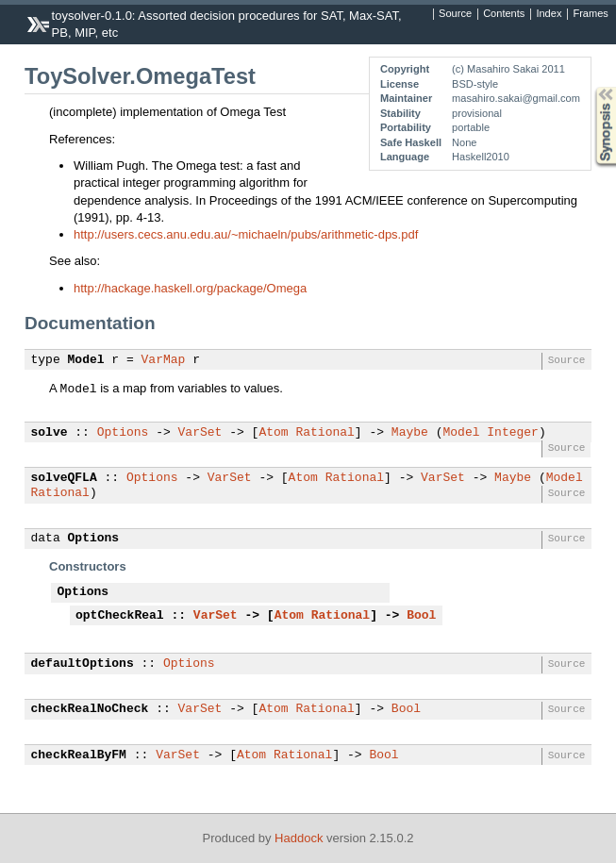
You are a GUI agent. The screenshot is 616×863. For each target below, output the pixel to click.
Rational (325, 433)
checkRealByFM (79, 755)
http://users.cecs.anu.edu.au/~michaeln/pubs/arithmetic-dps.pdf (246, 234)
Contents (504, 14)
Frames (590, 14)
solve (50, 433)
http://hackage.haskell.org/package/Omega (190, 288)
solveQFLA (64, 478)
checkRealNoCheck (90, 709)
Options (123, 433)
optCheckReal (120, 616)
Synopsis (591, 87)
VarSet (200, 433)
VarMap (164, 360)
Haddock (299, 838)
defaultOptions (83, 664)
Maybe (410, 433)
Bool (421, 616)
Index (549, 14)
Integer (513, 433)
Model (86, 360)
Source (455, 14)
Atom (273, 433)
